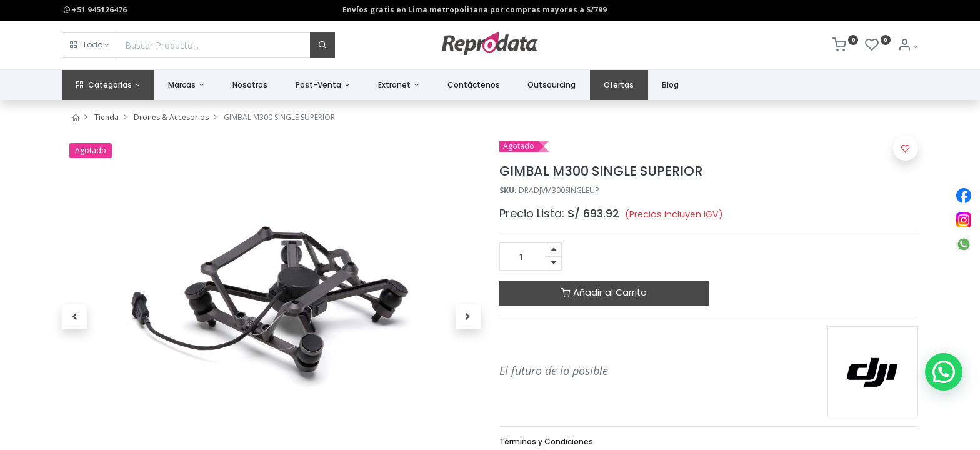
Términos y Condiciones (546, 442)
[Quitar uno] (554, 263)
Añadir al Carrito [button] (604, 292)
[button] (90, 45)
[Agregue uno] (554, 250)
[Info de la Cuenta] (908, 47)
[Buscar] (322, 45)
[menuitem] (250, 85)
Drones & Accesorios (171, 117)
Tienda (107, 117)
